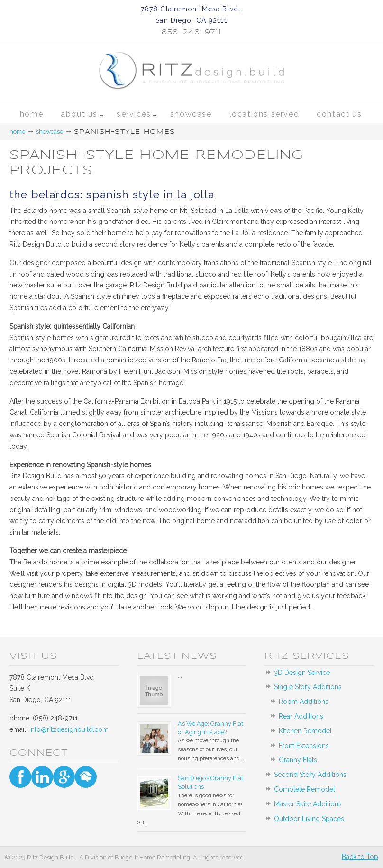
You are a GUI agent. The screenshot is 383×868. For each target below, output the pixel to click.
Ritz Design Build (191, 48)
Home (17, 132)
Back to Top (360, 857)
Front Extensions (304, 746)
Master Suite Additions (308, 804)
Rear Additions (301, 716)
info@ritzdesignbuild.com (69, 729)
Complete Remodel (305, 789)
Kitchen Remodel (305, 731)
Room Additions (304, 702)
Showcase (50, 132)
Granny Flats (298, 760)
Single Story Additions (308, 687)
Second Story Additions (310, 775)
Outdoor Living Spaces (309, 819)
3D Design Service (302, 673)
